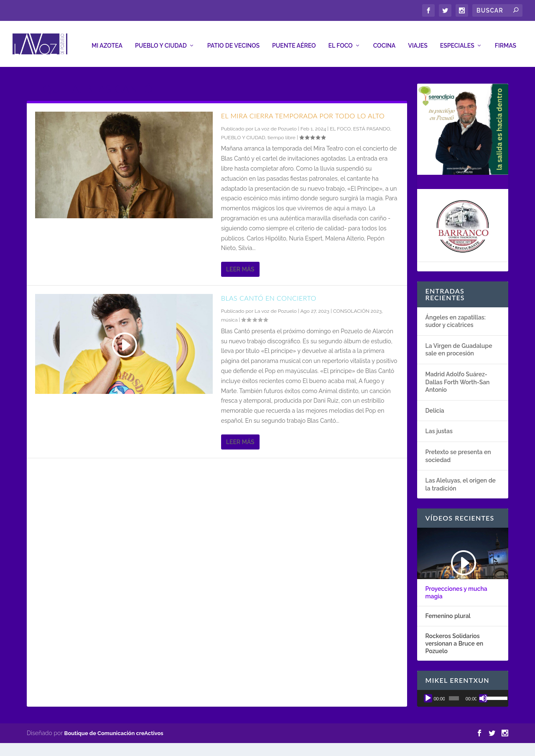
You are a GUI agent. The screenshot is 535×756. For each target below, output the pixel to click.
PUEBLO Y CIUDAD (161, 41)
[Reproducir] (428, 694)
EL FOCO (341, 41)
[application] (463, 694)
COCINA (385, 41)
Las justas (439, 427)
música (229, 316)
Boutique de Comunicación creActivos (114, 729)
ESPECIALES (457, 41)
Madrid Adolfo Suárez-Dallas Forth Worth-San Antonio (458, 378)
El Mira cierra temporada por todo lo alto (303, 111)
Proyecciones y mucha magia (456, 588)
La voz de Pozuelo (276, 125)
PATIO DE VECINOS (233, 41)
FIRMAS (506, 41)
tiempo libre (282, 133)
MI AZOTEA (107, 41)
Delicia (435, 406)
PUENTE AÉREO (294, 41)
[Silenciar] (483, 694)
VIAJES (418, 41)
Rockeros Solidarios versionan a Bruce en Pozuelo (455, 639)
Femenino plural (448, 612)
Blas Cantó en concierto (269, 294)
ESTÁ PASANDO (372, 125)
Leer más (240, 265)
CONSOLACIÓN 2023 (357, 307)
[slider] (454, 694)
